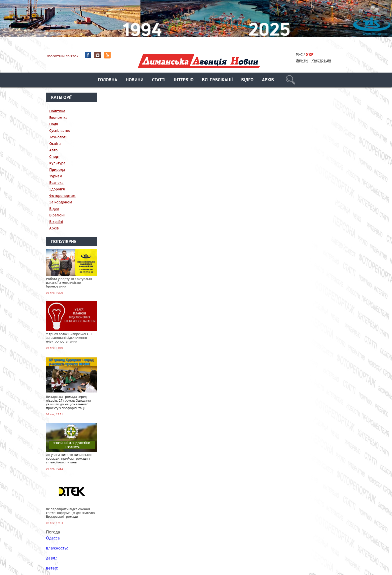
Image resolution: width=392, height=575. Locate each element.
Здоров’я (57, 189)
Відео (247, 80)
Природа (57, 170)
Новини (135, 80)
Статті (159, 80)
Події (54, 124)
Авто (53, 150)
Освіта (55, 143)
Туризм (56, 176)
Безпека (56, 183)
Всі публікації (217, 80)
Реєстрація (321, 60)
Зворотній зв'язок (62, 56)
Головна (108, 80)
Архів (268, 80)
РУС (299, 54)
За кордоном (61, 202)
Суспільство (60, 130)
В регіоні (57, 215)
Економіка (58, 117)
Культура (57, 163)
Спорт (54, 157)
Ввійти (302, 60)
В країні (56, 222)
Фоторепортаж (62, 196)
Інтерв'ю (184, 80)
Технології (58, 137)
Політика (57, 111)
